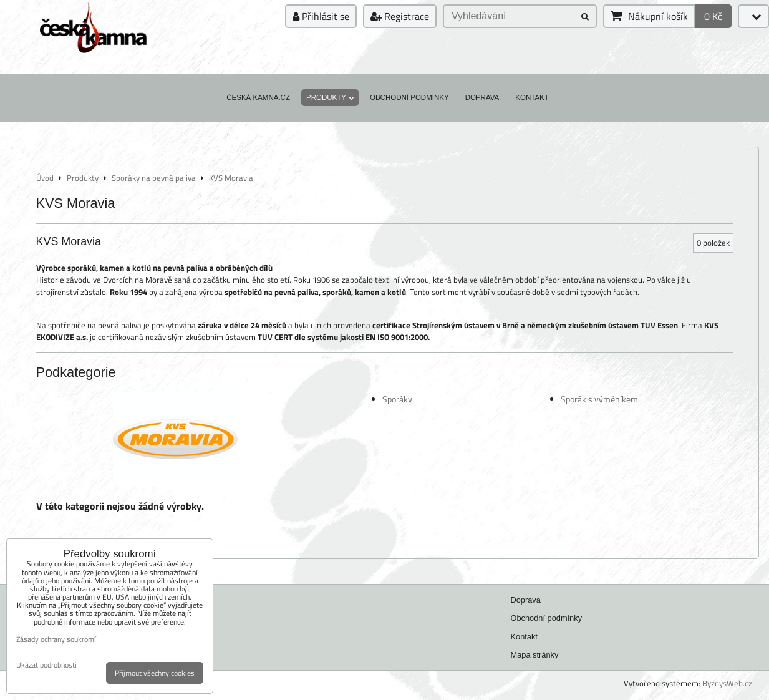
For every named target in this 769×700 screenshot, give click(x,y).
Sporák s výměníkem (599, 399)
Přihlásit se (321, 16)
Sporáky (397, 399)
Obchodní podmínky (409, 97)
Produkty (330, 97)
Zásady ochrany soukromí (56, 639)
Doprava (482, 97)
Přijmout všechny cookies (155, 673)
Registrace (400, 16)
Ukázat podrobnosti (46, 665)
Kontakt (532, 97)
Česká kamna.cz (258, 97)
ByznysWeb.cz (727, 683)
